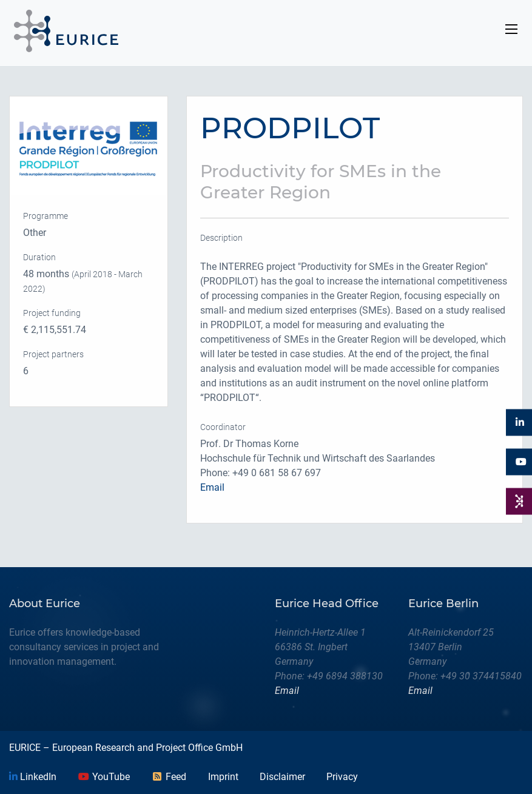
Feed (169, 777)
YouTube (104, 777)
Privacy (342, 777)
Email (212, 487)
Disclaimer (282, 777)
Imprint (223, 777)
